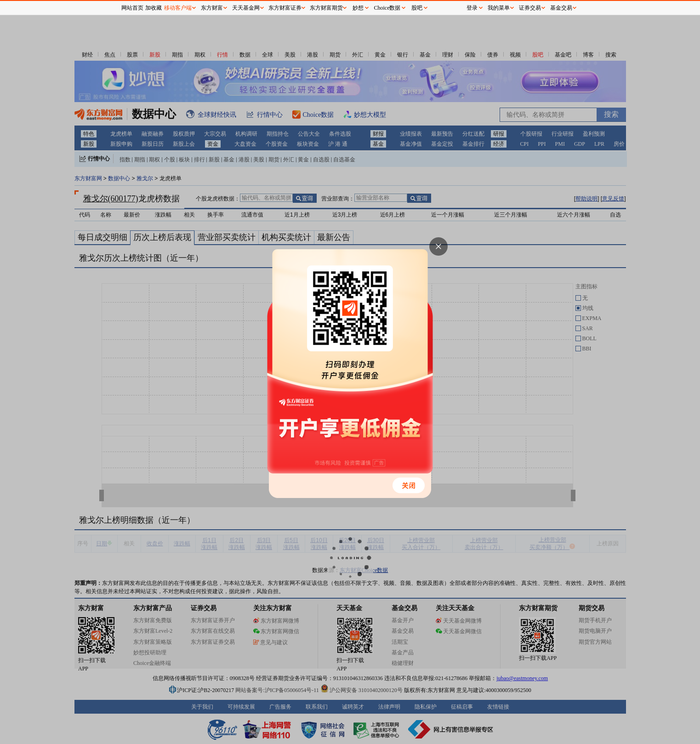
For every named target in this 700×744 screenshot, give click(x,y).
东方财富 (212, 8)
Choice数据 (387, 8)
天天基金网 (246, 8)
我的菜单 (499, 8)
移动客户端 (178, 8)
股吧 (417, 8)
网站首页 (132, 8)
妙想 (358, 8)
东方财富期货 (326, 8)
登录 (472, 8)
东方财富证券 (285, 8)
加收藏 (154, 8)
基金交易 (561, 8)
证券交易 (530, 8)
